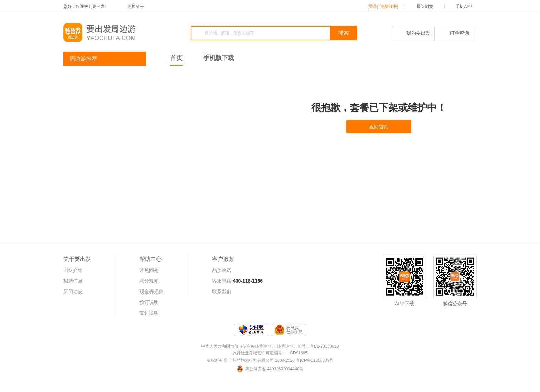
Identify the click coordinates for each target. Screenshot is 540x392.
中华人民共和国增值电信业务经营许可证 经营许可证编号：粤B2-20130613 (270, 346)
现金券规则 (152, 292)
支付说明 (149, 313)
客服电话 (222, 281)
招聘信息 (73, 281)
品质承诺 (222, 270)
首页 (176, 58)
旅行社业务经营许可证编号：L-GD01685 (270, 353)
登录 (373, 7)
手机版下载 (219, 58)
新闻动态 (73, 292)
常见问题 (149, 270)
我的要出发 (414, 33)
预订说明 (149, 302)
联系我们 (222, 292)
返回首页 (379, 127)
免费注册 (389, 7)
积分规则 (149, 281)
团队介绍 (73, 270)
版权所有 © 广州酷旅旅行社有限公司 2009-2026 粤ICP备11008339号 (270, 360)
